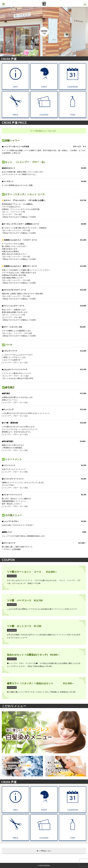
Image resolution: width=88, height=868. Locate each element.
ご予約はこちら (45, 851)
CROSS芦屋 (12, 576)
